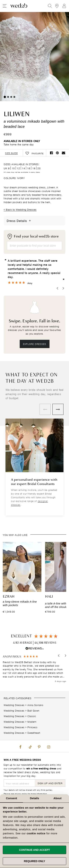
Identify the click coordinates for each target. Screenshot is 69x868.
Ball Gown (33, 710)
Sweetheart (34, 733)
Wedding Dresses (14, 705)
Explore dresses (35, 344)
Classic (32, 716)
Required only (34, 861)
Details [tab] (35, 798)
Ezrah (9, 597)
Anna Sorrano (35, 705)
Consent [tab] (11, 798)
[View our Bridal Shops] (57, 6)
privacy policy (21, 793)
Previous (45, 409)
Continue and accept (35, 850)
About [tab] (58, 798)
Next (58, 409)
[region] (34, 669)
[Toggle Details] (30, 221)
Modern (32, 721)
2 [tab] (8, 97)
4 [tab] (14, 97)
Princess (32, 727)
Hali (49, 597)
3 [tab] (11, 97)
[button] (59, 656)
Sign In (64, 6)
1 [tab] (5, 97)
